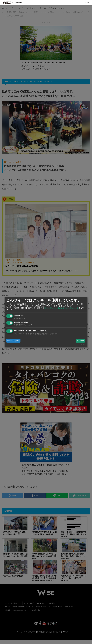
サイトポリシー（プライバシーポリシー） (62, 308)
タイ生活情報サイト (18, 3)
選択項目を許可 (13, 341)
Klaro (83, 345)
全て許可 (80, 341)
